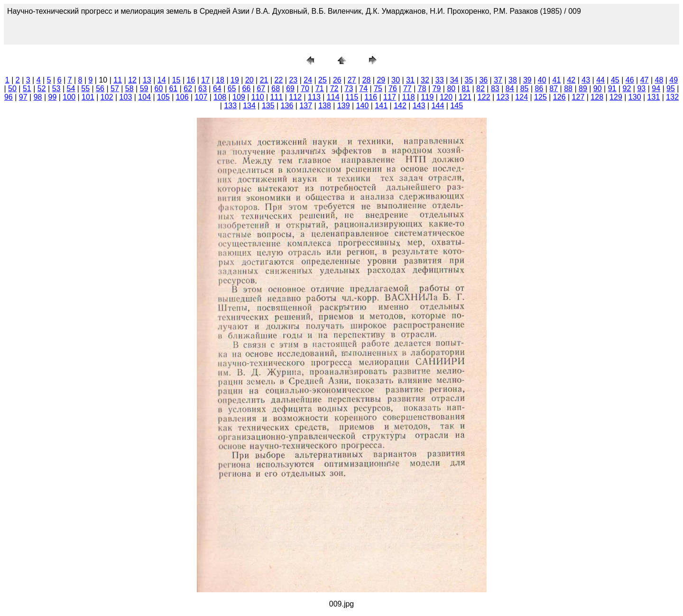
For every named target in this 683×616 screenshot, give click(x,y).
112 (295, 97)
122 (484, 97)
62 (188, 89)
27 (352, 80)
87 (554, 89)
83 (495, 89)
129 (616, 97)
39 (527, 80)
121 (465, 97)
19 (235, 80)
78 (422, 89)
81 (466, 89)
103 (126, 97)
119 (428, 97)
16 (191, 80)
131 (654, 97)
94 (656, 89)
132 (672, 97)
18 (220, 80)
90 (598, 89)
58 (129, 89)
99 (52, 97)
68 (276, 89)
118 (409, 97)
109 (239, 97)
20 (249, 80)
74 (363, 89)
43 (586, 80)
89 (583, 89)
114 (333, 97)
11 (118, 80)
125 (540, 97)
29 (381, 80)
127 (578, 97)
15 (176, 80)
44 (600, 80)
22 (279, 80)
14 (162, 80)
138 (325, 106)
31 (410, 80)
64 (217, 89)
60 (159, 89)
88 (568, 89)
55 (85, 89)
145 (457, 106)
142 (400, 106)
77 (407, 89)
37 (498, 80)
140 (363, 106)
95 (671, 89)
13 (147, 80)
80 (451, 89)
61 (173, 89)
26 (337, 80)
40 (542, 80)
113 (314, 97)
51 (27, 89)
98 (38, 97)
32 (425, 80)
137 (306, 106)
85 (525, 89)
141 (381, 106)
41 (557, 80)
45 (615, 80)
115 (352, 97)
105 (163, 97)
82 (480, 89)
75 (378, 89)
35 (469, 80)
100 (69, 97)
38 (513, 80)
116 (371, 97)
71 (320, 89)
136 (287, 106)
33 (440, 80)
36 (483, 80)
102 (107, 97)
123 (503, 97)
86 (539, 89)
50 (12, 89)
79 (437, 89)
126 (559, 97)
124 (521, 97)
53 (56, 89)
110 (258, 97)
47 (645, 80)
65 (232, 89)
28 (367, 80)
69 (290, 89)
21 (264, 80)
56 (100, 89)
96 (9, 97)
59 (144, 89)
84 (510, 89)
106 (182, 97)
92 (627, 89)
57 (115, 89)
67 (261, 89)
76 (393, 89)
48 (659, 80)
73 (349, 89)
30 (396, 80)
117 (390, 97)
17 (205, 80)
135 (268, 106)
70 (305, 89)
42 (571, 80)
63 (203, 89)
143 (419, 106)
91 (612, 89)
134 (249, 106)
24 (308, 80)
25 (323, 80)
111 (277, 97)
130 (635, 97)
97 (23, 97)
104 (144, 97)
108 (220, 97)
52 (42, 89)
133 (230, 106)
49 (674, 80)
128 (597, 97)
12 (132, 80)
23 (293, 80)
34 (454, 80)
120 (446, 97)
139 (344, 106)
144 (438, 106)
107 (201, 97)
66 (247, 89)
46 (630, 80)
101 (88, 97)
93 (641, 89)
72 (334, 89)
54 (71, 89)
